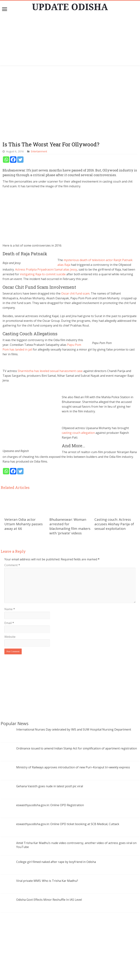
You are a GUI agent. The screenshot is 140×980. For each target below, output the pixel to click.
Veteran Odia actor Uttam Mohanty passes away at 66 (24, 510)
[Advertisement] (70, 40)
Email (9, 609)
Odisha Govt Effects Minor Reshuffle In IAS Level (49, 885)
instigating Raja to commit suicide (43, 274)
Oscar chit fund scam (75, 293)
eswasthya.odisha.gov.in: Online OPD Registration (50, 791)
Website (10, 623)
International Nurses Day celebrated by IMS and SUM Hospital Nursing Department (74, 715)
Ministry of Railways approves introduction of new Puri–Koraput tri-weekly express (73, 753)
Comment (12, 551)
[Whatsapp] (6, 160)
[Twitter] (20, 160)
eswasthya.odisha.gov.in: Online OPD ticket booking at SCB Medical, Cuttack (68, 810)
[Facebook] (13, 160)
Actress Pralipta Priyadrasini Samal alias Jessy (46, 269)
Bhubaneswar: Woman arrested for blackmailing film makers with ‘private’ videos (70, 512)
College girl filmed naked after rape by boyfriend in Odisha (56, 848)
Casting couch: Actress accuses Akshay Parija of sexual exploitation (114, 510)
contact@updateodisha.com (74, 972)
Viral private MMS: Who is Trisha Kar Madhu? (47, 867)
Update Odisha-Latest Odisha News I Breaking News (75, 975)
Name (10, 595)
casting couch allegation (87, 423)
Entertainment (39, 151)
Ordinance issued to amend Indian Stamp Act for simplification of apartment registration (77, 734)
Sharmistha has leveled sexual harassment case (50, 371)
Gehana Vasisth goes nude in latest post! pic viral (50, 772)
